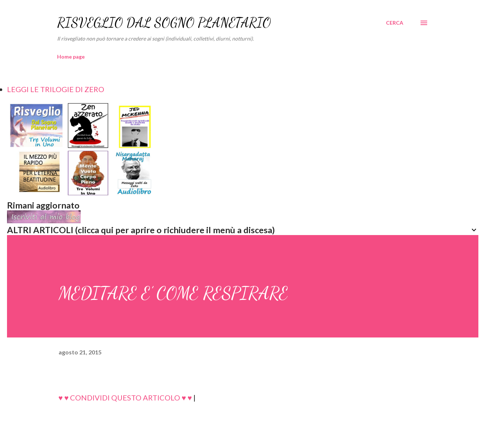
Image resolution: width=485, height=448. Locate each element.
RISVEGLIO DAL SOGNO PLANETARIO (164, 23)
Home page (71, 57)
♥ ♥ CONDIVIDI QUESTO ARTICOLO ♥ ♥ (125, 398)
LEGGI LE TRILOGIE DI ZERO (56, 89)
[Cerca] (395, 23)
